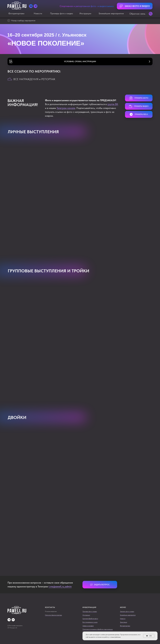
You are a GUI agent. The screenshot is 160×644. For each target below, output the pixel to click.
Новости (38, 13)
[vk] (13, 620)
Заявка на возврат (88, 626)
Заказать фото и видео (127, 611)
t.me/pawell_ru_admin (59, 586)
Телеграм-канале (66, 108)
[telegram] (9, 620)
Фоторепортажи (16, 13)
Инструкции (85, 13)
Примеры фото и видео (62, 13)
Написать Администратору (53, 615)
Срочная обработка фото (90, 619)
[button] (80, 62)
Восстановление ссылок (90, 622)
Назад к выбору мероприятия (21, 21)
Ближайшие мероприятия (111, 13)
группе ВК (113, 104)
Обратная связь (137, 14)
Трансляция (123, 622)
